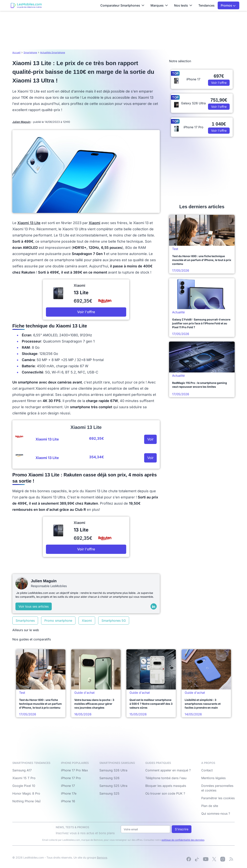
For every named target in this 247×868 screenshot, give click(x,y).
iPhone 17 (68, 786)
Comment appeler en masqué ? (168, 770)
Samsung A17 (22, 770)
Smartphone (30, 52)
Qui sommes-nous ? (216, 814)
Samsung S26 (109, 778)
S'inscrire (182, 829)
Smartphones (25, 621)
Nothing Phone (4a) (27, 801)
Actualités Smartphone (53, 52)
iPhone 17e (69, 793)
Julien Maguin (21, 122)
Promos (228, 5)
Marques (159, 5)
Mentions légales (213, 778)
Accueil (16, 52)
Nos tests (183, 5)
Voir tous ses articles (34, 606)
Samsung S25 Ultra (113, 786)
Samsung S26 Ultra (113, 770)
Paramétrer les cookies (218, 798)
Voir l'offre (86, 312)
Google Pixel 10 (24, 786)
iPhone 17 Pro (71, 778)
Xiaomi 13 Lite (29, 223)
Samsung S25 (109, 793)
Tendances (206, 5)
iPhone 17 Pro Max (74, 770)
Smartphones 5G (114, 621)
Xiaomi (95, 223)
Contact (207, 770)
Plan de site (210, 806)
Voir (150, 439)
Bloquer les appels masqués (166, 786)
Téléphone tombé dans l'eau (166, 778)
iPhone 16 (68, 801)
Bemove (102, 857)
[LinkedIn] (154, 606)
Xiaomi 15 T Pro (24, 778)
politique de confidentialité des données (183, 840)
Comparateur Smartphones (122, 5)
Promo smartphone (58, 621)
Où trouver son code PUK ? (165, 793)
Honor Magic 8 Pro (26, 793)
